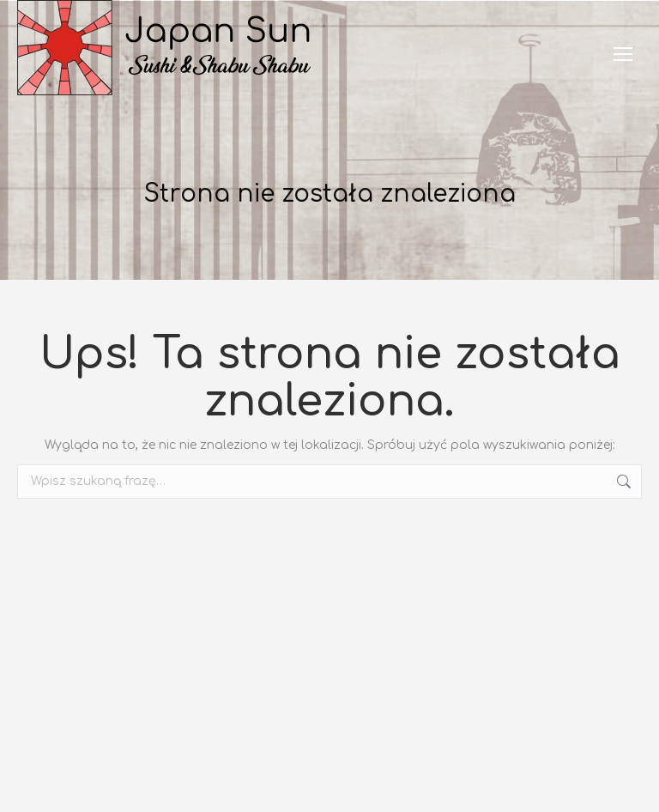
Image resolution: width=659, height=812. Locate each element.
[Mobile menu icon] (623, 54)
